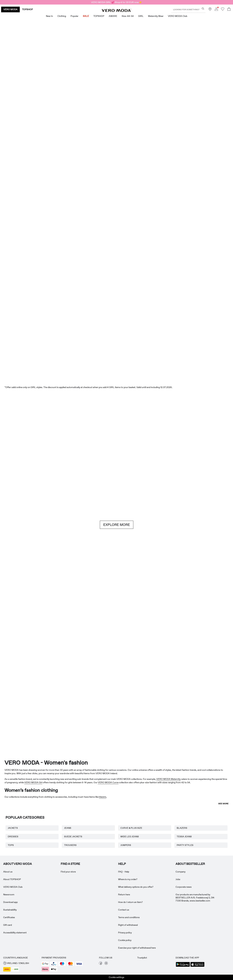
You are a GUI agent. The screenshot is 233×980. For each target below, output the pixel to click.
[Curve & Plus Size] (163, 706)
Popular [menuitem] (74, 16)
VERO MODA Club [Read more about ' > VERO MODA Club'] (13, 887)
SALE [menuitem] (86, 16)
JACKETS (13, 828)
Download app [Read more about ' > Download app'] (10, 902)
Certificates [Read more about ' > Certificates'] (9, 917)
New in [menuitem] (49, 16)
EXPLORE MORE (117, 525)
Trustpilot (142, 958)
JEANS (68, 828)
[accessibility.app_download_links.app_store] (197, 966)
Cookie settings (116, 977)
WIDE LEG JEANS (130, 837)
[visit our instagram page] (106, 964)
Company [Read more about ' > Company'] (180, 872)
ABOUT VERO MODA (18, 864)
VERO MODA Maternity (168, 779)
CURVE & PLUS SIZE (131, 828)
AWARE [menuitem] (113, 16)
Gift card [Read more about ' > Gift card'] (8, 925)
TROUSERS (70, 845)
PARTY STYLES (185, 845)
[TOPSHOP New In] (210, 706)
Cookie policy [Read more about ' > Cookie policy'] (125, 940)
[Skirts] (175, 172)
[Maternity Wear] (23, 706)
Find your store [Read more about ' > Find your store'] (68, 872)
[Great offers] (175, 92)
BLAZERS (182, 828)
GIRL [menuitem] (141, 16)
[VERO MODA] (116, 11)
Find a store (70, 864)
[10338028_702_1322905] (175, 605)
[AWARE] (116, 706)
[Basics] (58, 605)
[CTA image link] (19, 172)
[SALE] (116, 354)
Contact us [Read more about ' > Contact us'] (124, 910)
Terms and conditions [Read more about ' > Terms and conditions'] (129, 917)
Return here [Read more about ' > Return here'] (124, 894)
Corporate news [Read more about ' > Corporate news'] (184, 887)
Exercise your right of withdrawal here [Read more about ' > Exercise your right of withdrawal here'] (137, 948)
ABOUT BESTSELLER (190, 864)
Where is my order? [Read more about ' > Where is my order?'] (128, 879)
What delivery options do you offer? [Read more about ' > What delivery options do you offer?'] (136, 887)
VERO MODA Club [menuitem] (178, 16)
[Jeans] (195, 446)
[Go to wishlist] (223, 10)
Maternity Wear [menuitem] (156, 16)
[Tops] (97, 172)
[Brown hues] (116, 446)
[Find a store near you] (210, 10)
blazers (103, 797)
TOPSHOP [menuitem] (99, 16)
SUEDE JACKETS (73, 837)
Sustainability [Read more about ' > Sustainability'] (10, 910)
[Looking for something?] (203, 9)
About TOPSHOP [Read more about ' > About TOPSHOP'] (12, 879)
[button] (21, 963)
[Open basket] (229, 9)
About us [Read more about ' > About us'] (8, 872)
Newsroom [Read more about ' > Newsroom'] (9, 894)
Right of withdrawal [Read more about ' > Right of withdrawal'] (128, 925)
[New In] (58, 90)
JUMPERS (126, 845)
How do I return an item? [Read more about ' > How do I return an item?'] (130, 902)
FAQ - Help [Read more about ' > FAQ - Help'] (124, 872)
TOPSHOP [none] (27, 9)
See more (223, 804)
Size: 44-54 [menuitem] (128, 16)
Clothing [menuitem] (62, 16)
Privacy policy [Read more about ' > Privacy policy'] (125, 933)
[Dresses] (58, 172)
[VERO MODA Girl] (70, 706)
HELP (122, 864)
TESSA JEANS (184, 837)
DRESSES (13, 837)
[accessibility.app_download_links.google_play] (183, 966)
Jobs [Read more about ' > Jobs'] (178, 879)
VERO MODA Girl (33, 782)
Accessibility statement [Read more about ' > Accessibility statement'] (15, 933)
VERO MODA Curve (108, 782)
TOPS (11, 845)
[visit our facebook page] (101, 964)
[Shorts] (136, 172)
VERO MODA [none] (10, 9)
